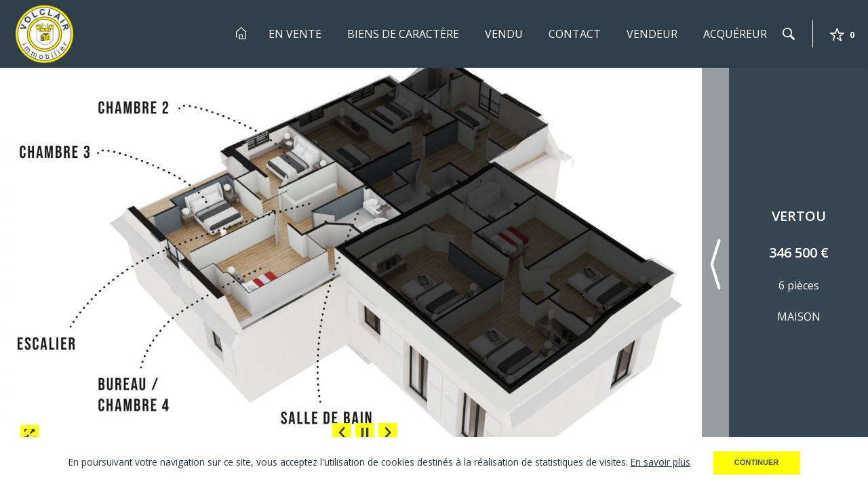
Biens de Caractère (403, 34)
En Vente (295, 34)
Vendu (504, 34)
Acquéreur (735, 34)
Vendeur (652, 34)
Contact (575, 34)
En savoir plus (660, 462)
